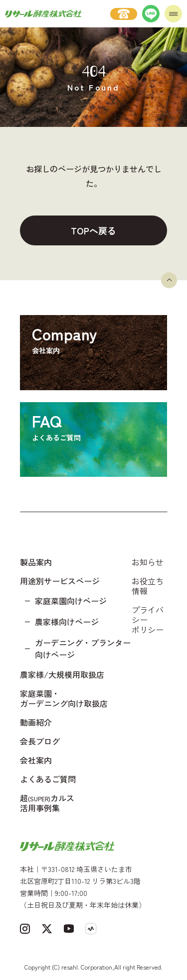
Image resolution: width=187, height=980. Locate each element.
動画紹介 (36, 722)
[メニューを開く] (173, 14)
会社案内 (36, 760)
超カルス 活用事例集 (47, 803)
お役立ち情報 (148, 586)
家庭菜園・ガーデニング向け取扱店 (64, 698)
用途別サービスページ (60, 581)
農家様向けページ (67, 622)
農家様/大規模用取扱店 (62, 674)
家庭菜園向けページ (71, 601)
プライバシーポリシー (148, 620)
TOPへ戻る (93, 230)
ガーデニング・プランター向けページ (83, 649)
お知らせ (148, 562)
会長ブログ (40, 741)
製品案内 (36, 562)
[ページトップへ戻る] (169, 280)
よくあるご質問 (48, 779)
